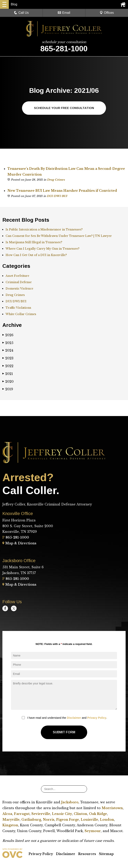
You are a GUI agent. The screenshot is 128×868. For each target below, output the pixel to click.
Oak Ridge (98, 814)
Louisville (89, 820)
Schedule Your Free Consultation (64, 108)
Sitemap (106, 854)
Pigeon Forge (68, 820)
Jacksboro (70, 802)
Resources (87, 854)
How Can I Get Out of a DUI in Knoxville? (36, 255)
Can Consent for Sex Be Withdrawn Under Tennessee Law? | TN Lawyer (59, 236)
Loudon (107, 820)
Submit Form (64, 732)
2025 (8, 343)
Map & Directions (19, 543)
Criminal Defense (19, 282)
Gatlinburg (31, 820)
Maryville (11, 820)
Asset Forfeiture (17, 276)
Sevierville (41, 814)
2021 (8, 374)
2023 (8, 358)
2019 (8, 390)
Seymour (93, 831)
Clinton (80, 814)
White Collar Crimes (21, 314)
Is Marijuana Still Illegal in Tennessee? (34, 243)
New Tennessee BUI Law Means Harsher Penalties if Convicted (62, 191)
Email (64, 13)
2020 (8, 382)
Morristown (112, 808)
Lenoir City (62, 814)
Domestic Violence (19, 289)
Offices (107, 13)
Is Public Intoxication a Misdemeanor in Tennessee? (44, 230)
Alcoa (7, 814)
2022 (8, 366)
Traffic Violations (18, 308)
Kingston (10, 825)
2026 (8, 335)
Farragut (22, 814)
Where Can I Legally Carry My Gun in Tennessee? (42, 249)
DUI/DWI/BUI (57, 196)
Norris (49, 820)
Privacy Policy (97, 718)
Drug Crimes (56, 180)
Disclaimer (74, 718)
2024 (8, 351)
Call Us (21, 13)
